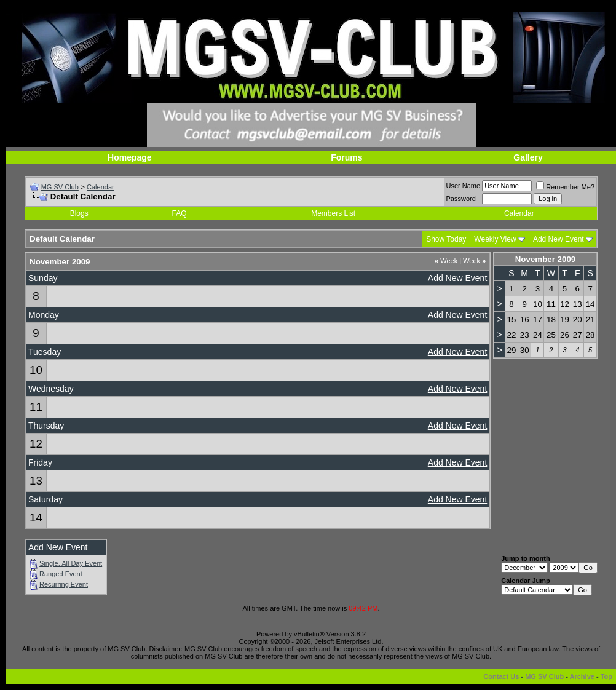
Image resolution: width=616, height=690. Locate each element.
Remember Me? (565, 187)
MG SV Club (60, 187)
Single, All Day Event (71, 563)
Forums (346, 157)
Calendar (101, 187)
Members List (333, 213)
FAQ (180, 213)
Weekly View (495, 239)
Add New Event (559, 239)
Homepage (130, 157)
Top (606, 676)
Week (446, 261)
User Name (464, 186)
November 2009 (546, 259)
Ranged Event (61, 574)
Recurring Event (64, 584)
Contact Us (501, 676)
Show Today (446, 239)
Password (461, 199)
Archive (582, 676)
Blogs (79, 213)
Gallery (528, 157)
